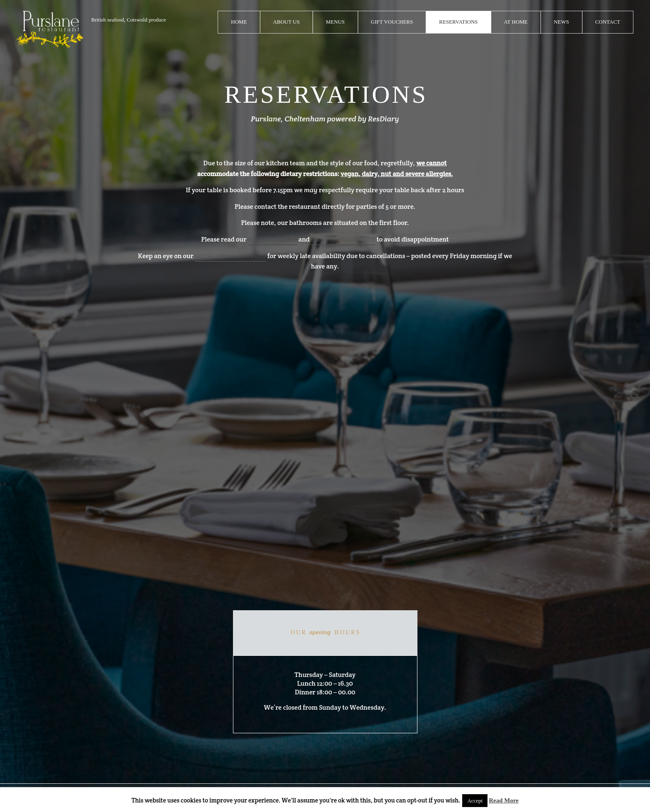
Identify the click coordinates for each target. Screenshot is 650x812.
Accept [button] (475, 801)
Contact (608, 22)
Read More (504, 800)
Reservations (458, 22)
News (561, 22)
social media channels (230, 256)
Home (239, 22)
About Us (286, 22)
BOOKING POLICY (273, 239)
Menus (335, 22)
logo (50, 29)
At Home (516, 22)
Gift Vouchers (392, 22)
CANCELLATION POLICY (343, 239)
